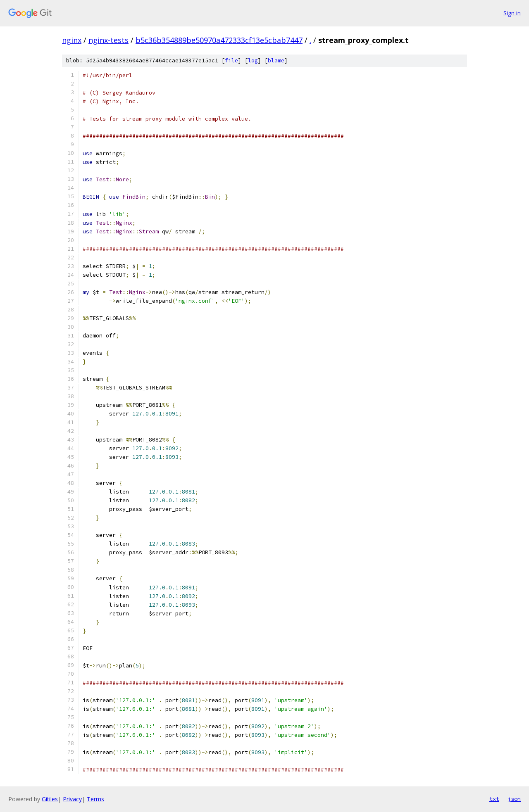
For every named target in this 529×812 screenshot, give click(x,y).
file (231, 61)
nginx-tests (108, 40)
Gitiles (50, 799)
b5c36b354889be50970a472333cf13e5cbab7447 (219, 40)
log (253, 61)
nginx (72, 40)
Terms (95, 799)
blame (276, 61)
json (514, 799)
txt (494, 799)
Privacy (72, 799)
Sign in (512, 13)
